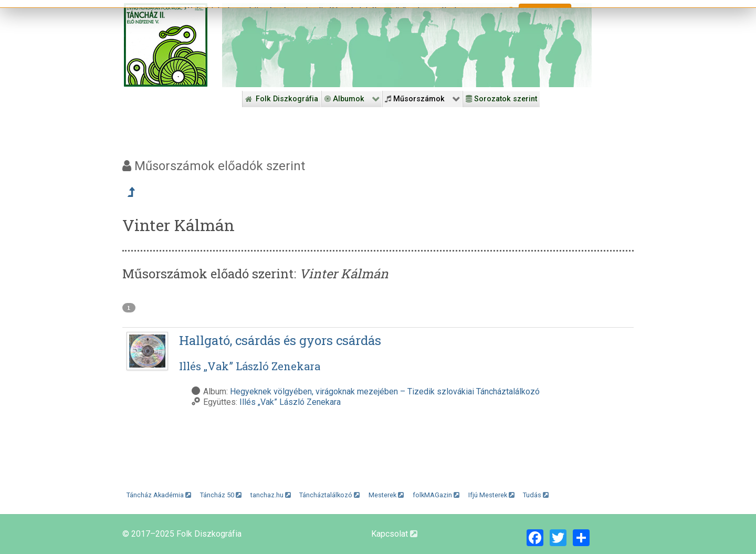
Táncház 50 (221, 495)
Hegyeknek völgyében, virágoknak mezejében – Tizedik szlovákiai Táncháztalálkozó (385, 391)
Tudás (536, 495)
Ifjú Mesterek (491, 495)
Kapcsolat (394, 534)
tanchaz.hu (271, 495)
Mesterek (386, 495)
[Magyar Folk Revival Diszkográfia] (166, 45)
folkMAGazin (436, 495)
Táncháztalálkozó (329, 495)
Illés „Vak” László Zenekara (290, 402)
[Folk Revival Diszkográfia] (407, 45)
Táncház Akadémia (159, 495)
